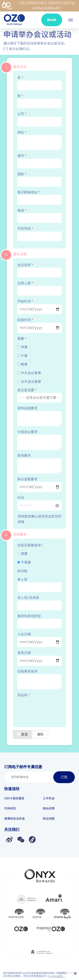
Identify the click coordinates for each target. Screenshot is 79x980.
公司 (39, 119)
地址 (39, 140)
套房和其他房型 (39, 621)
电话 (39, 215)
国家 (39, 179)
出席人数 (39, 288)
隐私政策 (49, 808)
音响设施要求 (39, 416)
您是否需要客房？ (31, 545)
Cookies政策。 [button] (56, 976)
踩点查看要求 (39, 484)
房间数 (22, 571)
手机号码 (39, 234)
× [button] (75, 974)
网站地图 (49, 819)
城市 (39, 161)
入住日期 (39, 639)
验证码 (24, 695)
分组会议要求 (39, 440)
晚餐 (22, 364)
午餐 (22, 356)
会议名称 (39, 270)
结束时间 (39, 325)
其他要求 (39, 463)
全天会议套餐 (29, 382)
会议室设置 (39, 395)
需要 (22, 339)
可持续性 (10, 808)
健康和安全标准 (15, 819)
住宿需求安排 (39, 679)
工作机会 (49, 798)
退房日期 (39, 658)
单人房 (39, 585)
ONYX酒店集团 (14, 798)
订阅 (64, 777)
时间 (39, 503)
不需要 (24, 562)
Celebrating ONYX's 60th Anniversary (38, 6)
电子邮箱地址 (39, 197)
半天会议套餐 (29, 373)
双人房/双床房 (39, 603)
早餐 (22, 347)
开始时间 (39, 307)
